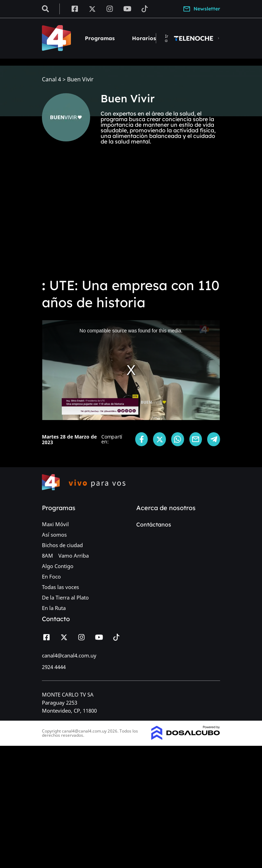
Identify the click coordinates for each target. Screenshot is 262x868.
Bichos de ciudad (62, 545)
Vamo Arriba (74, 556)
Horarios (144, 38)
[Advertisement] (131, 219)
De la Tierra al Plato (65, 597)
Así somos (54, 535)
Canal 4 (52, 79)
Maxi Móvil (55, 524)
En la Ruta (54, 608)
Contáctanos (154, 524)
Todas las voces (60, 587)
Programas (100, 38)
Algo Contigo (58, 566)
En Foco (51, 576)
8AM (48, 556)
